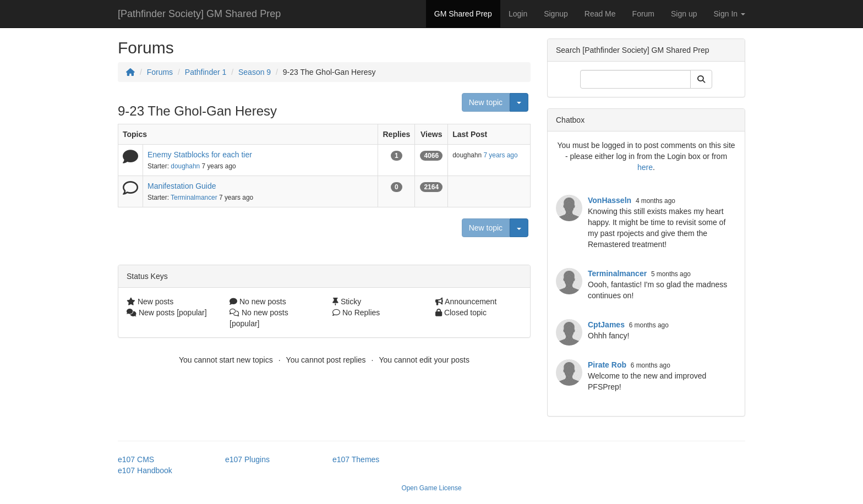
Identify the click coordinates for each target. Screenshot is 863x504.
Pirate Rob (607, 365)
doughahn (185, 166)
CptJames (606, 325)
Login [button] (518, 14)
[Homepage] (130, 72)
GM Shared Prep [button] (463, 14)
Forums (160, 72)
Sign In (730, 14)
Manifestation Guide (182, 186)
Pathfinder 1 (206, 72)
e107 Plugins (247, 459)
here (645, 167)
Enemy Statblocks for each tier (200, 155)
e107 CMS (136, 459)
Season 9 (255, 72)
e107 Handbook (145, 470)
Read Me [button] (600, 14)
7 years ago (500, 155)
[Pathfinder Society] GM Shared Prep (199, 14)
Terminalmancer (194, 198)
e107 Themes (356, 459)
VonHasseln (610, 200)
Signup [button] (556, 14)
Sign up (684, 14)
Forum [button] (643, 14)
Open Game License (431, 488)
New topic (486, 102)
